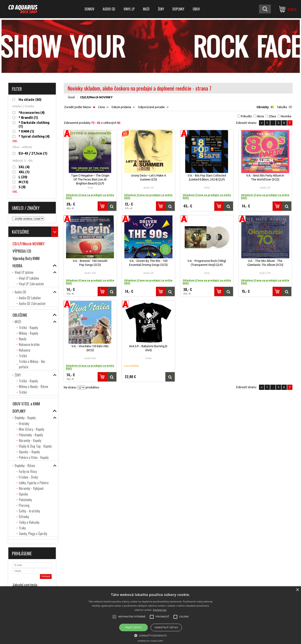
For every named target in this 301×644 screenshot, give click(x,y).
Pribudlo (246, 116)
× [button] (297, 590)
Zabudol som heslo (25, 585)
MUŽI (146, 9)
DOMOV (89, 9)
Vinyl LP (129, 9)
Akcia (260, 116)
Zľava (272, 116)
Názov (87, 107)
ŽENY (161, 9)
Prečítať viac (160, 610)
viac (15, 141)
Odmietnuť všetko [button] (166, 627)
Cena (101, 107)
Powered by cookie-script (151, 641)
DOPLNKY (178, 9)
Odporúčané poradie (151, 107)
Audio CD (109, 9)
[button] (151, 635)
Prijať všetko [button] (133, 627)
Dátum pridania (121, 107)
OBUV (196, 9)
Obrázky (263, 107)
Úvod (71, 97)
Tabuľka (282, 107)
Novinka (286, 116)
